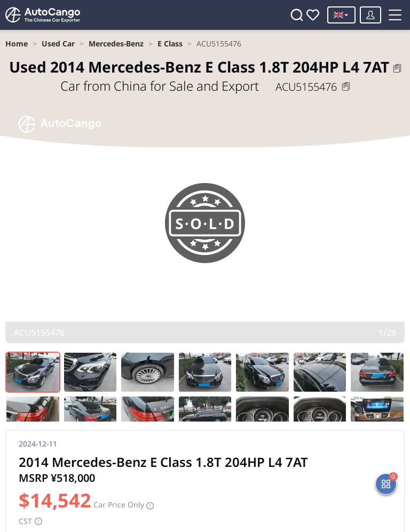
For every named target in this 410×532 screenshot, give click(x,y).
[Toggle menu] (395, 15)
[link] (17, 43)
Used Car (58, 43)
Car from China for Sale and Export (161, 86)
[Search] (297, 15)
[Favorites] (313, 15)
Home (17, 43)
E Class (170, 43)
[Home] (43, 15)
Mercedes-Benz (116, 43)
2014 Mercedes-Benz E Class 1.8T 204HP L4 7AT (199, 67)
